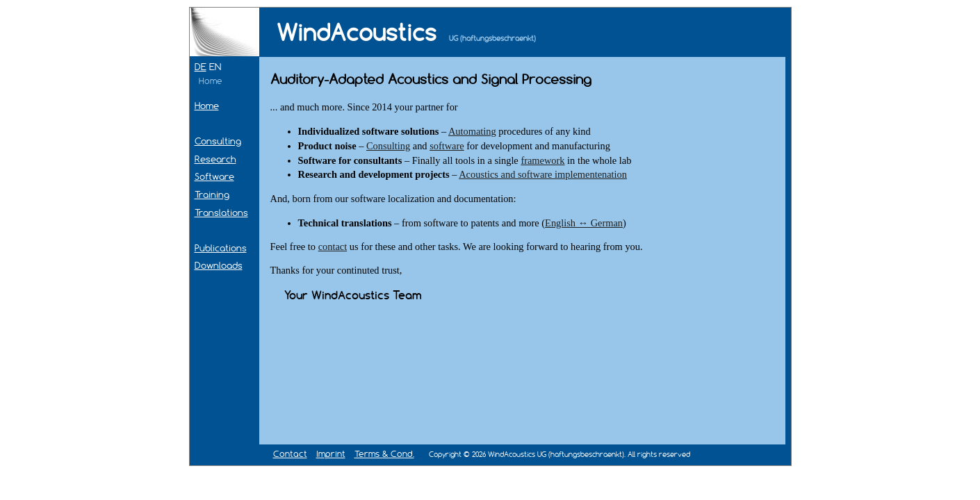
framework (542, 160)
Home (207, 106)
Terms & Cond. (384, 454)
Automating (472, 131)
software (447, 146)
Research (215, 159)
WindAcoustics (357, 32)
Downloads (219, 265)
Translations (221, 212)
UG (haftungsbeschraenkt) (492, 39)
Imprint (331, 454)
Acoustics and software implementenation (543, 174)
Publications (221, 248)
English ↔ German (584, 223)
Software (214, 176)
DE (201, 67)
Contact (290, 454)
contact (333, 247)
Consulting (218, 141)
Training (212, 194)
